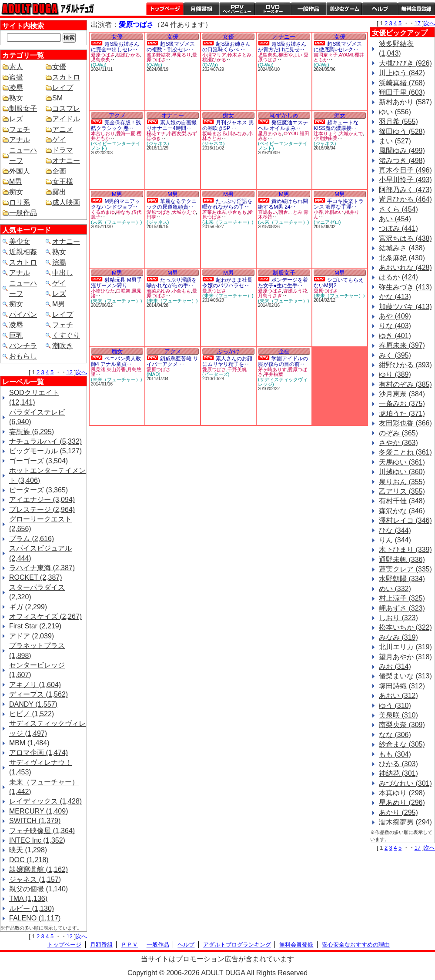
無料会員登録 (296, 945)
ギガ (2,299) (28, 607)
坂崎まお (212, 133)
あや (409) (395, 316)
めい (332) (395, 589)
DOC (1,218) (29, 860)
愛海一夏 (126, 133)
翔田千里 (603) (402, 92)
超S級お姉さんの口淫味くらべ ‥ (226, 47)
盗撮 (16, 77)
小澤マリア (214, 55)
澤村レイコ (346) (405, 520)
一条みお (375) (402, 404)
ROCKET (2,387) (36, 577)
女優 (59, 67)
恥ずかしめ (284, 115)
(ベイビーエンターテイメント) (116, 146)
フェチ (20, 129)
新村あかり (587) (405, 102)
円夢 (151, 217)
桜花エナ (156, 133)
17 (418, 23)
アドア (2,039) (32, 636)
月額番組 (201, 9)
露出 (59, 192)
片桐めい (334, 212)
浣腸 (59, 262)
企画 (59, 171)
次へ (81, 372)
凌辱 (16, 88)
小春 (318, 212)
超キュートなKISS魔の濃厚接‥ (336, 125)
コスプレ (66, 108)
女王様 (63, 181)
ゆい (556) (395, 112)
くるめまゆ (103, 212)
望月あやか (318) (405, 657)
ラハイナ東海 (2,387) (42, 568)
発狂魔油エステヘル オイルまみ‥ (283, 125)
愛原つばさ (103, 55)
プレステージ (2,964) (42, 510)
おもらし (23, 356)
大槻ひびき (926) (405, 63)
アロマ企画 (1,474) (38, 752)
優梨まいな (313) (405, 676)
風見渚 (98, 369)
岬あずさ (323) (402, 608)
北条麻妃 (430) (402, 258)
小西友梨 (177, 133)
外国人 (20, 171)
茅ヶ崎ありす (272, 369)
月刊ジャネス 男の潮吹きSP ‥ (228, 125)
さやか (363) (398, 443)
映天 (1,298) (28, 850)
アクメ (117, 115)
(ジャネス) (158, 143)
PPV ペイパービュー (237, 9)
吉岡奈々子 (326, 55)
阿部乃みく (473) (405, 190)
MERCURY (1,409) (38, 811)
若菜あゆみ (214, 212)
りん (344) (395, 540)
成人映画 (66, 202)
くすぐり (66, 335)
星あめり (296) (402, 802)
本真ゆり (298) (402, 793)
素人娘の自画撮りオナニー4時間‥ (172, 125)
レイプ (63, 88)
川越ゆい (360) (402, 472)
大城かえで (351, 133)
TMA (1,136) (28, 899)
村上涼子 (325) (402, 598)
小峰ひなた (103, 291)
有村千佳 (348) (402, 501)
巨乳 (16, 335)
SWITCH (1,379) (35, 821)
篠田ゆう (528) (402, 131)
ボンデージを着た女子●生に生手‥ (283, 283)
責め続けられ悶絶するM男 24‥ (283, 204)
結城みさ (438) (402, 248)
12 (70, 372)
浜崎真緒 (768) (402, 83)
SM (57, 98)
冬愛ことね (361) (405, 452)
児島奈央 (100, 60)
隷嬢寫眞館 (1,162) (38, 869)
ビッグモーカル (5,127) (45, 451)
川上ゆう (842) (402, 73)
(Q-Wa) (99, 65)
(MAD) (154, 374)
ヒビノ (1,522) (32, 714)
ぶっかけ (228, 351)
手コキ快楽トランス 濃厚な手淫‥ (339, 204)
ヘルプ (380, 9)
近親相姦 (23, 252)
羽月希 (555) (398, 121)
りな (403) (395, 326)
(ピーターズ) (216, 374)
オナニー (66, 161)
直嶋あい (268, 212)
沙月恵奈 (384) (402, 394)
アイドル (66, 119)
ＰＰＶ (129, 945)
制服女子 (23, 108)
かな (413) (395, 297)
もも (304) (395, 754)
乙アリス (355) (402, 491)
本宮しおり (103, 133)
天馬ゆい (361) (402, 462)
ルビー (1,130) (32, 909)
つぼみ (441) (398, 228)
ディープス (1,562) (38, 694)
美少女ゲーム (344, 9)
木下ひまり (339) (405, 550)
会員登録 (416, 9)
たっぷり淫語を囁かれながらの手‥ (227, 204)
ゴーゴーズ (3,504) (38, 461)
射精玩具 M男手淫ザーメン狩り (116, 283)
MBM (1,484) (29, 743)
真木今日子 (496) (405, 170)
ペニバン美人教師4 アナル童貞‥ (116, 361)
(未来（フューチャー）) (116, 222)
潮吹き (63, 346)
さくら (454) (398, 209)
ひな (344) (395, 530)
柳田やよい (290, 55)
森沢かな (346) (402, 511)
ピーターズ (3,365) (38, 490)
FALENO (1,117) (35, 918)
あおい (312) (398, 696)
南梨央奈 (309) (402, 725)
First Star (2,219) (35, 626)
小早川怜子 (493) (405, 180)
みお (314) (395, 666)
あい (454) (395, 219)
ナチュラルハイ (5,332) (45, 441)
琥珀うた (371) (402, 414)
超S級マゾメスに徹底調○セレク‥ (338, 47)
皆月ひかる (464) (405, 199)
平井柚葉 (274, 374)
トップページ (165, 9)
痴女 (16, 192)
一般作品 (308, 9)
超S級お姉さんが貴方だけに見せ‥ (282, 47)
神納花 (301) (398, 773)
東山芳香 (116, 369)
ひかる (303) (398, 764)
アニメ (63, 129)
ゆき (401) (395, 336)
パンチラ (23, 346)
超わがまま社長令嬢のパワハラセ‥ (227, 283)
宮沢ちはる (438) (405, 238)
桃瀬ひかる (128, 55)
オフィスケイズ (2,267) (45, 616)
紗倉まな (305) (402, 744)
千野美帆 (237, 369)
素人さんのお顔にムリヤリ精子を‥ (227, 361)
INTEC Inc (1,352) (37, 840)
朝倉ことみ (290, 212)
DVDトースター (273, 9)
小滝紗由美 (326, 138)
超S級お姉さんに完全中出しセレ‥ (115, 47)
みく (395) (395, 355)
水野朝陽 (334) (402, 579)
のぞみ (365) (398, 433)
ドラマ (63, 150)
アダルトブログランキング (237, 945)
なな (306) (395, 735)
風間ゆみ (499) (402, 151)
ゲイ (59, 140)
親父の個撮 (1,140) (38, 889)
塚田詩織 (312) (402, 686)
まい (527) (395, 141)
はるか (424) (398, 277)
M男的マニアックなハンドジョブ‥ (115, 204)
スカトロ (66, 77)
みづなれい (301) (405, 783)
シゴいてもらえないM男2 (339, 283)
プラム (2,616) (32, 539)
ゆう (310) (395, 706)
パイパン (23, 314)
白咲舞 (123, 291)
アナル (20, 140)
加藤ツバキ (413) (405, 307)
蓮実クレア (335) (405, 569)
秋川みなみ (235, 133)
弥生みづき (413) (405, 287)
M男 (15, 181)
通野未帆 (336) (402, 560)
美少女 (20, 241)
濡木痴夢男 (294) (405, 822)
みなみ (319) (398, 637)
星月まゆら (270, 133)
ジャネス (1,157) (35, 879)
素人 (16, 67)
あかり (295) (398, 812)
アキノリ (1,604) (35, 685)
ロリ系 (20, 202)
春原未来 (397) (402, 345)
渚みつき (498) (402, 161)
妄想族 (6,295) (32, 432)
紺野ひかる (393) (405, 365)
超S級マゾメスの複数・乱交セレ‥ (171, 47)
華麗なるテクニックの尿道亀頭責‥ (172, 204)
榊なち (123, 212)
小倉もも (237, 212)
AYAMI (346, 55)
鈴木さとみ (239, 55)
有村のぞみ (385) (405, 384)
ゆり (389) (395, 374)
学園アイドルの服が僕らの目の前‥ (283, 361)
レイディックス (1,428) (45, 801)
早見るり (181, 55)
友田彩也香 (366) (405, 423)
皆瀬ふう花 (295, 291)
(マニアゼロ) (327, 222)
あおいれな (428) (405, 267)
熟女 (16, 98)
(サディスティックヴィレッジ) (283, 382)
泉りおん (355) (402, 482)
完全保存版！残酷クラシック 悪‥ (116, 125)
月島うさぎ (270, 296)
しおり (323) (398, 618)
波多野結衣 (159, 55)
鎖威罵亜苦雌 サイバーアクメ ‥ (172, 361)
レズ (16, 119)
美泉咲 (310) (398, 715)
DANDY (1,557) (33, 704)
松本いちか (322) (405, 627)
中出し (63, 273)
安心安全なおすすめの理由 (356, 945)
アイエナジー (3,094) (42, 500)
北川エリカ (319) (405, 647)
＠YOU (291, 133)
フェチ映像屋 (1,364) (42, 831)
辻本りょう (326, 133)
